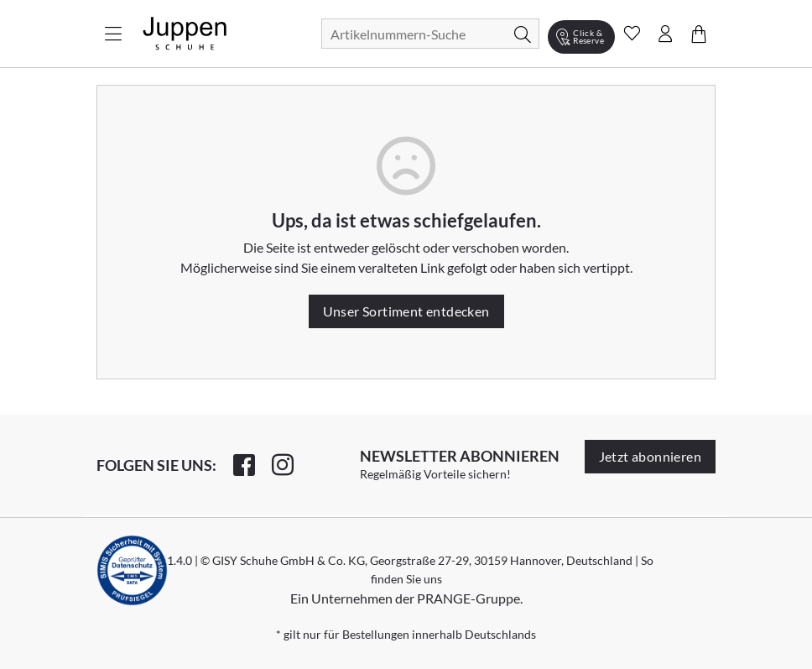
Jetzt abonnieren (650, 456)
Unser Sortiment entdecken (406, 311)
